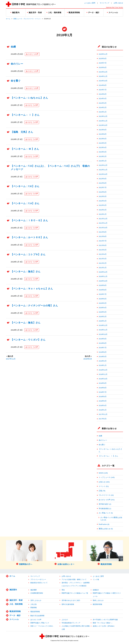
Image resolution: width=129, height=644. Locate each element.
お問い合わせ (118, 3)
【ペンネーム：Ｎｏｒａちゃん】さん (32, 289)
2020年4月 (103, 308)
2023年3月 (103, 152)
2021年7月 (103, 241)
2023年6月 (103, 139)
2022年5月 (103, 196)
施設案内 (13, 590)
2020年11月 (103, 276)
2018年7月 (103, 392)
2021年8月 (103, 236)
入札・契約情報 (16, 604)
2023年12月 (103, 116)
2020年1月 (103, 321)
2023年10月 (103, 125)
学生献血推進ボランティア (71, 623)
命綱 (13, 47)
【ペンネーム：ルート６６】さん (29, 237)
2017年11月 (11, 359)
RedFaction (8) (104, 524)
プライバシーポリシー (38, 579)
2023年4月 (103, 148)
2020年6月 (103, 299)
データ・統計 (15, 615)
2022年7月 (103, 188)
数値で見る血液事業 (37, 616)
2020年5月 (103, 303)
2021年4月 (103, 254)
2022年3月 (103, 205)
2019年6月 (103, 352)
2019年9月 (103, 339)
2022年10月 (103, 174)
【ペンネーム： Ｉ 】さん (25, 115)
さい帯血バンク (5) (106, 513)
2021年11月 (103, 223)
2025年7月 (103, 63)
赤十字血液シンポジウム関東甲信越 (105, 620)
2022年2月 (103, 210)
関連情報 (34, 608)
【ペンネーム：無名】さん (26, 271)
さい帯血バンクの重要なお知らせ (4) (111, 519)
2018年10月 (103, 379)
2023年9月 (103, 130)
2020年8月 (103, 290)
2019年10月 (103, 334)
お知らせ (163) (104, 482)
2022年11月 (103, 170)
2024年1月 (103, 112)
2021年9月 (103, 232)
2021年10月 (103, 228)
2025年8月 (103, 59)
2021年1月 (103, 268)
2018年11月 (103, 374)
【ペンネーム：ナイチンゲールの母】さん (34, 306)
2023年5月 (103, 143)
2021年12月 (103, 219)
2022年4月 (103, 201)
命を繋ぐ (16, 81)
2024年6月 (103, 94)
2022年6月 (103, 192)
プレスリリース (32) (106, 495)
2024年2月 (103, 108)
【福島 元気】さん (22, 132)
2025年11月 (103, 54)
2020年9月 (103, 285)
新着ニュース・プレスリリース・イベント (27, 19)
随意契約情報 (97, 604)
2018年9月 (103, 383)
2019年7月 (103, 348)
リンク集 (96, 579)
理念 (63, 590)
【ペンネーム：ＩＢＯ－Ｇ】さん (29, 220)
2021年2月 (103, 263)
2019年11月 (103, 330)
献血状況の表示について (39, 583)
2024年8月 (103, 85)
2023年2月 (103, 156)
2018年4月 (88, 359)
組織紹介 (96, 590)
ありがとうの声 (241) (107, 500)
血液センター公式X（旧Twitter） (104, 626)
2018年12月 (103, 370)
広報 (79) (102, 491)
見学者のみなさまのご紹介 (71, 600)
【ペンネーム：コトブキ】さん (28, 254)
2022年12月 (103, 165)
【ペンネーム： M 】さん (25, 149)
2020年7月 (103, 294)
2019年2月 (103, 361)
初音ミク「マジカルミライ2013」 (42, 626)
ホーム (8, 19)
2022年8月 (103, 183)
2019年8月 (103, 343)
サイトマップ (105, 3)
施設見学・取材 (16, 600)
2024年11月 (103, 76)
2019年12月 (103, 325)
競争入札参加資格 (68, 604)
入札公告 (34, 604)
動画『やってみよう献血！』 (103, 623)
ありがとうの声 (32, 54)
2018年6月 (103, 397)
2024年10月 (103, 81)
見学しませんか (36, 600)
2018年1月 (103, 410)
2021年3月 (103, 259)
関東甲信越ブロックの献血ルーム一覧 (75, 593)
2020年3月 (103, 312)
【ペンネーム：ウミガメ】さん (28, 340)
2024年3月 (103, 103)
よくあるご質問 (90, 3)
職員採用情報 (15, 611)
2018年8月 (103, 388)
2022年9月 (103, 179)
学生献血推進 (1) (105, 509)
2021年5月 (103, 250)
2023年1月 (103, 161)
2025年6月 (103, 68)
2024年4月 (103, 99)
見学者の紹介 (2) (105, 504)
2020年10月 (103, 281)
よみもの (65, 620)
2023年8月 (103, 134)
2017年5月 (103, 419)
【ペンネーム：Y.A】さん (25, 203)
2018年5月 (103, 401)
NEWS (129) (103, 473)
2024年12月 (103, 72)
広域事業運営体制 (37, 593)
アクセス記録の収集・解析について (74, 579)
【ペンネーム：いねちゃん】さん (29, 98)
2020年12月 (103, 272)
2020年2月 (103, 317)
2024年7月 (103, 90)
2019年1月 (103, 365)
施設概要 (34, 590)
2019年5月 (103, 357)
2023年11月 (103, 121)
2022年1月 (103, 214)
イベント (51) (104, 486)
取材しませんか (98, 600)
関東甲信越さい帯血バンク (40, 623)
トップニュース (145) (107, 477)
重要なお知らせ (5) (106, 529)
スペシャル (14, 619)
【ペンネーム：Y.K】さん (25, 186)
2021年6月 (103, 245)
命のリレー (17, 64)
